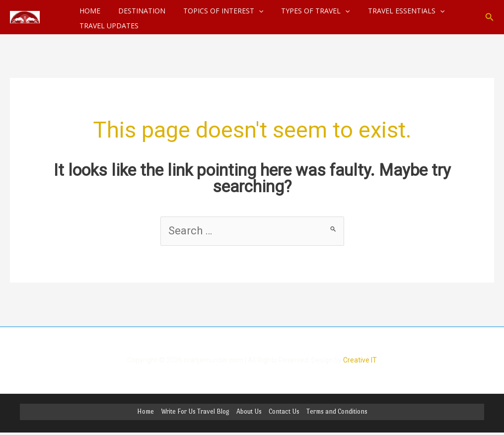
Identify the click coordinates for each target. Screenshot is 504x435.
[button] (490, 17)
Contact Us (284, 412)
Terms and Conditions (337, 412)
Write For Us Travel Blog (195, 412)
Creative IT (360, 360)
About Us (249, 412)
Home (145, 412)
